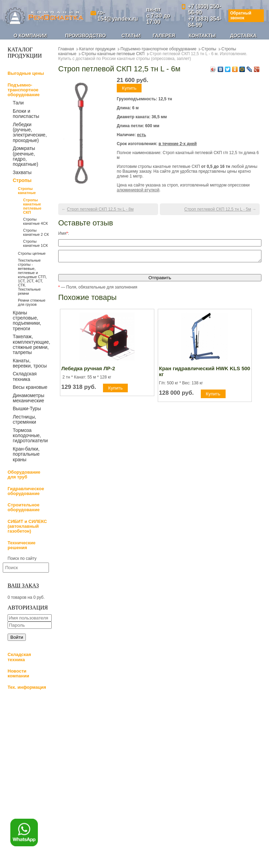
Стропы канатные (27, 191)
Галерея (164, 36)
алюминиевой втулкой (138, 190)
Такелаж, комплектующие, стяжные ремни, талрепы (32, 344)
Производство (85, 36)
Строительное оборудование (24, 507)
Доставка (243, 36)
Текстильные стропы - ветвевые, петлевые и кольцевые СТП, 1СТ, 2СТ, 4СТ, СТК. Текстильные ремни (32, 277)
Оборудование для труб (24, 475)
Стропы (22, 180)
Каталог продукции (97, 49)
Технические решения (22, 545)
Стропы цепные (32, 253)
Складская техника (25, 376)
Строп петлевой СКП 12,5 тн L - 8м (100, 209)
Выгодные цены (26, 73)
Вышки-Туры (27, 408)
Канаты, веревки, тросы (30, 363)
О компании (30, 36)
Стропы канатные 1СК (35, 243)
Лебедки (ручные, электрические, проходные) (30, 132)
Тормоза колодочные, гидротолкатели (30, 436)
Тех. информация (27, 687)
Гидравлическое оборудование (26, 491)
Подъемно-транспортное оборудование (24, 90)
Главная (66, 49)
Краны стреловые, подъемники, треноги (27, 321)
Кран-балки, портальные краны (26, 454)
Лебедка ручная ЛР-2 (88, 370)
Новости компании (18, 673)
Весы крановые (30, 387)
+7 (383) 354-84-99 (204, 22)
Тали (18, 103)
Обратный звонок (241, 15)
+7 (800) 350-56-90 (204, 9)
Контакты (202, 36)
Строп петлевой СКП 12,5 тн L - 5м (218, 209)
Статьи (131, 36)
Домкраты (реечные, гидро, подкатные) (25, 156)
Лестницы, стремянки (24, 419)
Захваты (22, 172)
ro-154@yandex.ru (118, 16)
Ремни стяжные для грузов (32, 302)
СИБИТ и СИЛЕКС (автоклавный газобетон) (27, 526)
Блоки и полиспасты (26, 114)
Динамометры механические (28, 398)
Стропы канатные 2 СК (36, 232)
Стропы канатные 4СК (35, 221)
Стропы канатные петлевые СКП (32, 206)
